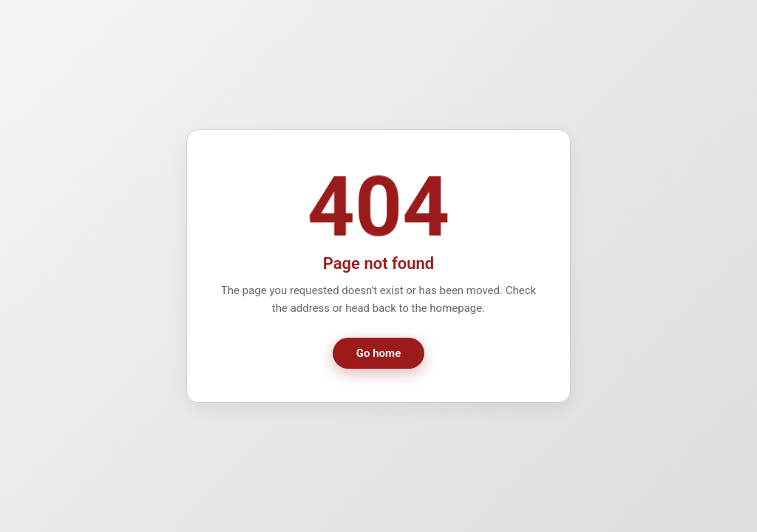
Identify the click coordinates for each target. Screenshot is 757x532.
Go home (378, 354)
